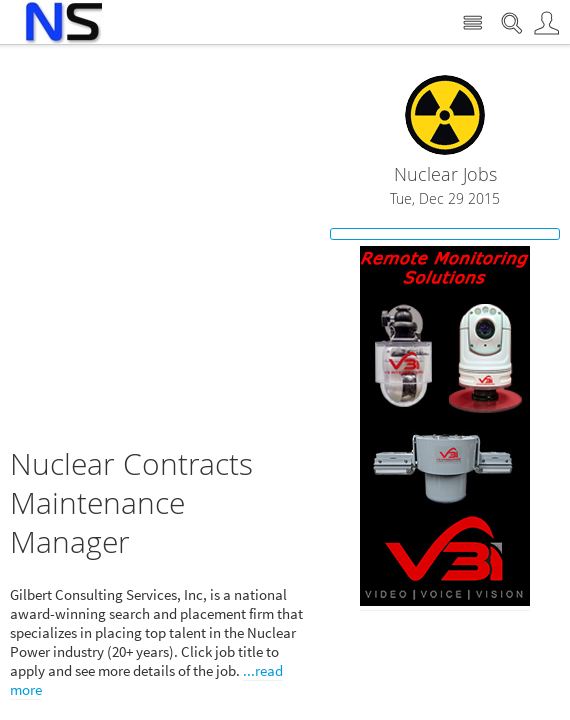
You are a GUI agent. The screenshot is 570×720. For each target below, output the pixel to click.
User (546, 23)
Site (472, 23)
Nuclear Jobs (445, 174)
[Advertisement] (187, 257)
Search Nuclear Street (511, 23)
